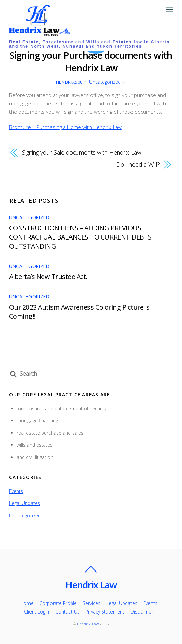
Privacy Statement (105, 612)
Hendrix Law (88, 624)
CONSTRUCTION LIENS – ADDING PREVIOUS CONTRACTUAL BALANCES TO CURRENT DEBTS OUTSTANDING (80, 237)
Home (27, 603)
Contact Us (67, 612)
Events (16, 491)
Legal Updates (25, 503)
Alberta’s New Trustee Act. (48, 277)
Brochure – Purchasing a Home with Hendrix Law (65, 127)
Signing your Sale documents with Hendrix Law (82, 152)
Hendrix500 (69, 82)
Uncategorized (105, 82)
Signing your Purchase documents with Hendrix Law (91, 61)
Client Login (37, 612)
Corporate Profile (58, 603)
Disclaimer (142, 612)
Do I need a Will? (138, 164)
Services (92, 603)
